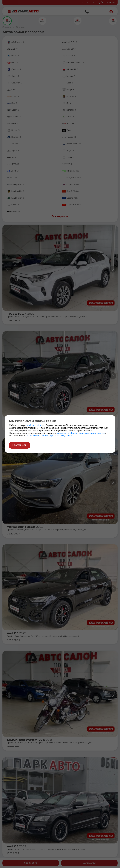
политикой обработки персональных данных (49, 436)
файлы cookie (34, 426)
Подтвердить (20, 445)
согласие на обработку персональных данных (81, 433)
